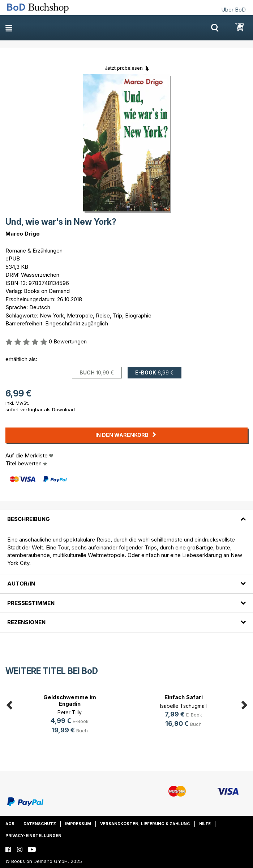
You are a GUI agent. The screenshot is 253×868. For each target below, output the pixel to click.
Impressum (78, 824)
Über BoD (233, 10)
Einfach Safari (184, 697)
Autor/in (21, 584)
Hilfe (205, 824)
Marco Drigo (23, 234)
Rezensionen (26, 622)
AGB (10, 824)
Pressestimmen (31, 603)
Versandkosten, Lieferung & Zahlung (145, 824)
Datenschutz (40, 824)
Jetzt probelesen (124, 67)
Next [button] (244, 704)
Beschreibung (29, 519)
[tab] (126, 515)
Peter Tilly (70, 712)
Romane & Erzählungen (34, 251)
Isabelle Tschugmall (183, 706)
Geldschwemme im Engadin (70, 700)
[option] (70, 715)
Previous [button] (9, 704)
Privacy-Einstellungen (33, 836)
